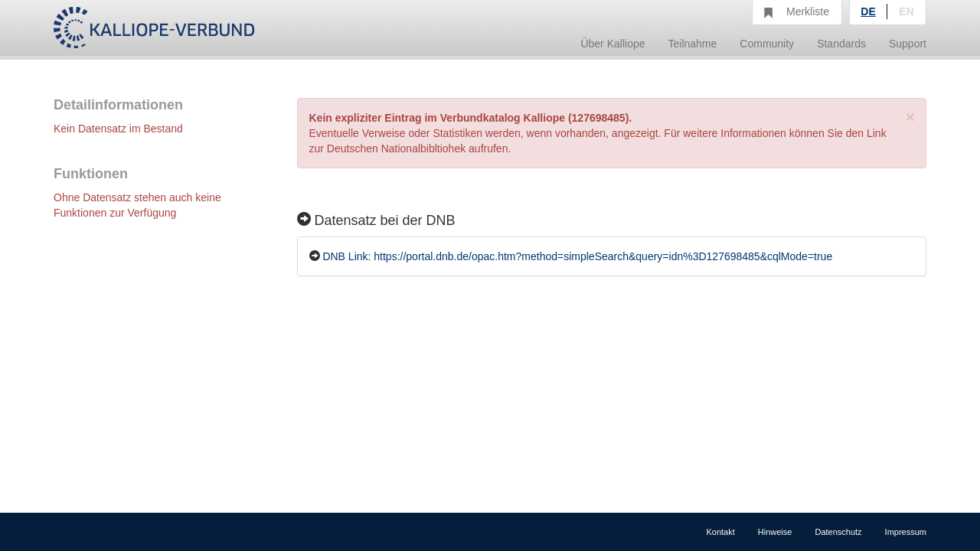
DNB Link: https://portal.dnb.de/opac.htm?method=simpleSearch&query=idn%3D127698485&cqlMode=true (577, 256)
